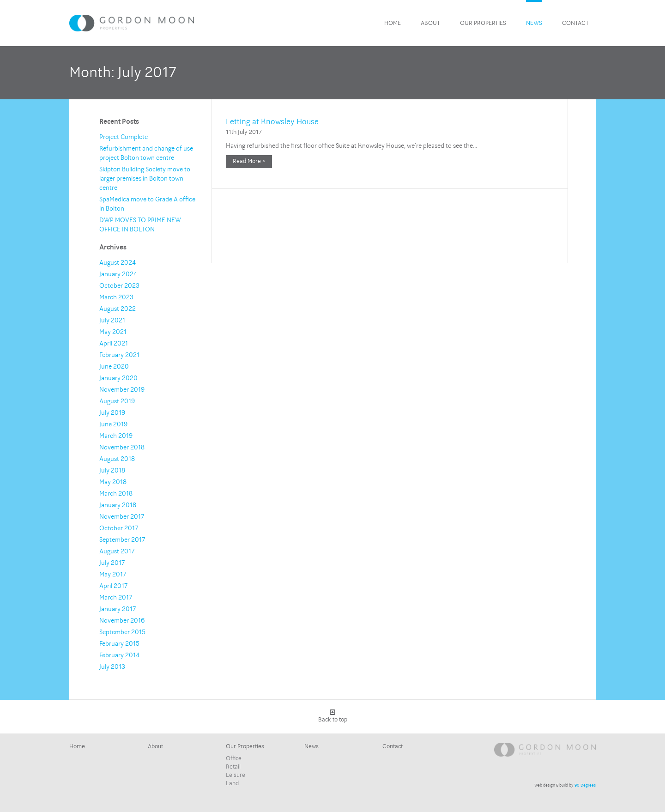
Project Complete (124, 137)
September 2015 (122, 632)
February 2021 (119, 355)
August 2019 (117, 401)
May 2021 (113, 332)
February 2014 (119, 655)
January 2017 (118, 609)
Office (234, 758)
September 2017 (122, 540)
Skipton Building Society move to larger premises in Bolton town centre (145, 179)
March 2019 (116, 436)
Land (232, 783)
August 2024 (118, 263)
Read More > (249, 161)
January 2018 (118, 505)
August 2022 (118, 309)
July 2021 (112, 320)
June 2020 (114, 367)
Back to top (333, 716)
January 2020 (118, 378)
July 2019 (112, 413)
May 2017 (113, 574)
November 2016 (122, 621)
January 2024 (118, 274)
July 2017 (112, 563)
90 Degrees (585, 785)
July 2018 (112, 470)
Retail (233, 767)
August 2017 (117, 551)
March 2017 (116, 597)
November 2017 (122, 517)
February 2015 (119, 644)
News (534, 23)
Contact (575, 23)
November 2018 (122, 447)
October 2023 (119, 286)
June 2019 (113, 424)
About (430, 23)
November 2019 (122, 390)
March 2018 (116, 494)
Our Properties (483, 23)
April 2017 (113, 586)
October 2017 (119, 528)
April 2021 (114, 343)
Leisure (236, 775)
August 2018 (117, 459)
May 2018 (113, 482)
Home (393, 23)
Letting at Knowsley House (272, 122)
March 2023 (116, 297)
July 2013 (112, 667)
